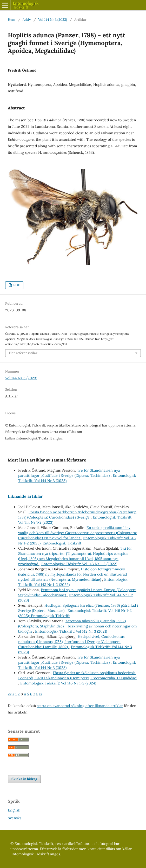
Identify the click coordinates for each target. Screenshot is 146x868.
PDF (16, 285)
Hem (12, 20)
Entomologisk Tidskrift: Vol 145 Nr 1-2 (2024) (58, 683)
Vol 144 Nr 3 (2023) (53, 20)
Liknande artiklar (25, 496)
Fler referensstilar (23, 353)
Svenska (15, 818)
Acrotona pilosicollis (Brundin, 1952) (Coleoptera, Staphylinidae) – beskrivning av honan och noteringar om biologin (78, 626)
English (14, 810)
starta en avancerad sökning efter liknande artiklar (80, 706)
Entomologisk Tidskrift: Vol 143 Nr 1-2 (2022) (79, 564)
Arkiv (27, 20)
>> (41, 694)
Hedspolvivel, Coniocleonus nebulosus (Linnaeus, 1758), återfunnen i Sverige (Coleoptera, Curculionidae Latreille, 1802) (71, 642)
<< (10, 694)
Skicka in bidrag (24, 779)
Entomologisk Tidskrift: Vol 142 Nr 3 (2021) (71, 631)
